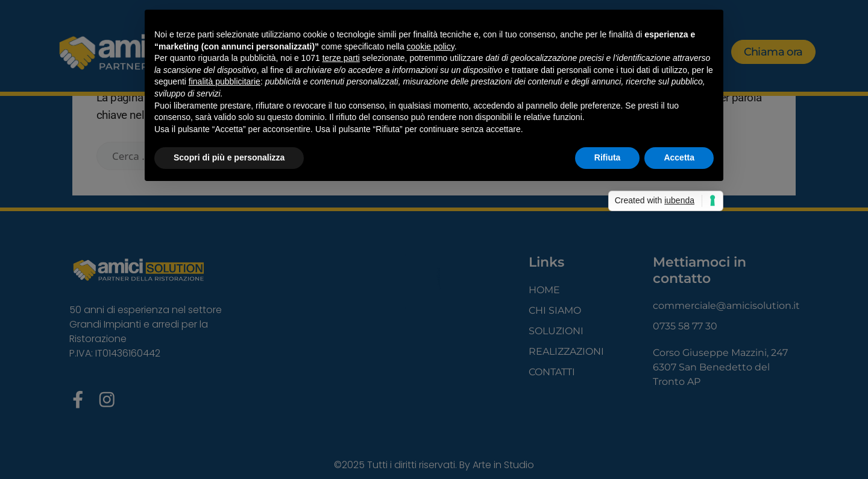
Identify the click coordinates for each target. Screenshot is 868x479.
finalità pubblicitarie (225, 81)
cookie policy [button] (431, 46)
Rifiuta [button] (608, 157)
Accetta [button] (679, 157)
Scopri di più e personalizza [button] (229, 157)
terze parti (341, 58)
